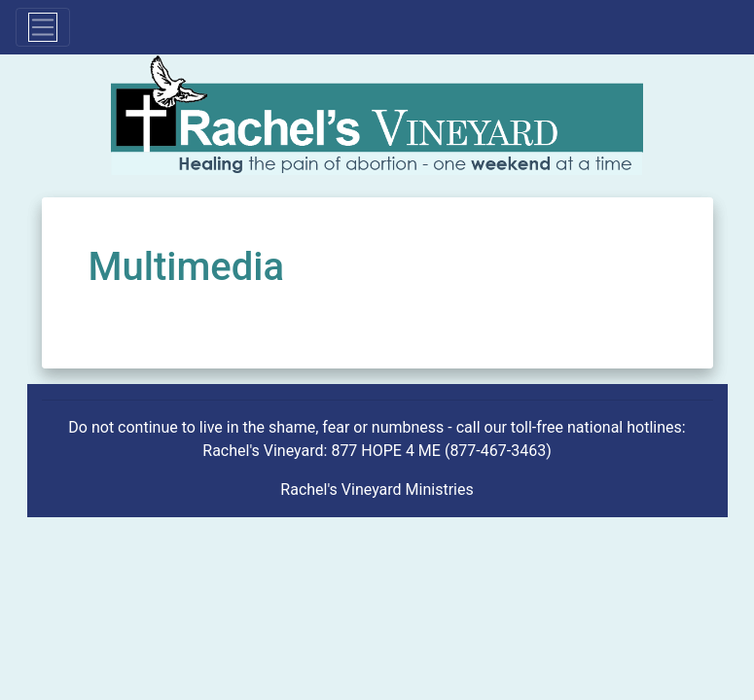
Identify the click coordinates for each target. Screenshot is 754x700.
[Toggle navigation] (43, 27)
